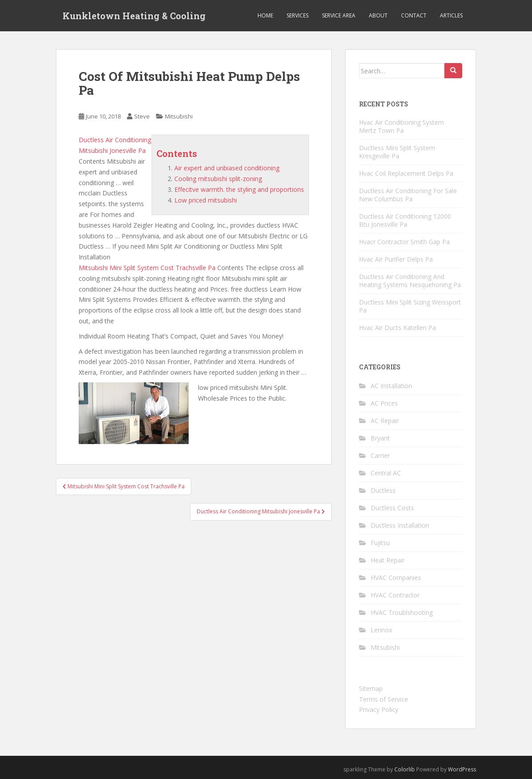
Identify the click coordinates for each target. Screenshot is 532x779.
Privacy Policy (379, 709)
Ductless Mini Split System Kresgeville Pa (397, 152)
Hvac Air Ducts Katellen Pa (397, 328)
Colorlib (405, 769)
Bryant (380, 438)
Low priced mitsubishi (206, 200)
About (378, 15)
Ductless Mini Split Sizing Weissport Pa (410, 306)
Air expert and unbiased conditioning (227, 168)
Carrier (380, 455)
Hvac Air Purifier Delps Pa (396, 259)
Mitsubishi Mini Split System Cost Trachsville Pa (147, 268)
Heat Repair (388, 560)
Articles (451, 15)
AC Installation (391, 386)
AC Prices (384, 403)
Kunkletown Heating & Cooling (134, 16)
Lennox (381, 630)
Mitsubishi (179, 116)
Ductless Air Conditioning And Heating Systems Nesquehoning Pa (410, 281)
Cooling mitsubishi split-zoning (218, 179)
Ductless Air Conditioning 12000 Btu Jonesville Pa (405, 220)
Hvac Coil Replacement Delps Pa (406, 173)
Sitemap (371, 688)
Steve (142, 116)
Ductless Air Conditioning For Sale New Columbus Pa (408, 195)
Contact (414, 15)
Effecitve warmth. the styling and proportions (239, 189)
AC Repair (385, 421)
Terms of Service (384, 699)
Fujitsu (380, 543)
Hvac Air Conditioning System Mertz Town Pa (401, 126)
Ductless (383, 490)
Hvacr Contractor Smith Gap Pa (404, 242)
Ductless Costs (392, 508)
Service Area (339, 15)
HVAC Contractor (395, 595)
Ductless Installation (400, 525)
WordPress (462, 769)
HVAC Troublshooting (402, 612)
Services (298, 15)
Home (265, 15)
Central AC (386, 473)
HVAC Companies (396, 578)
